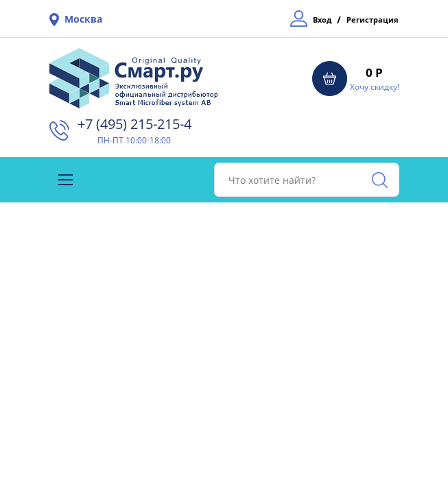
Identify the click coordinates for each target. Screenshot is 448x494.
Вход (322, 20)
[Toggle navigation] (66, 180)
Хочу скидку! (375, 87)
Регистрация (373, 20)
